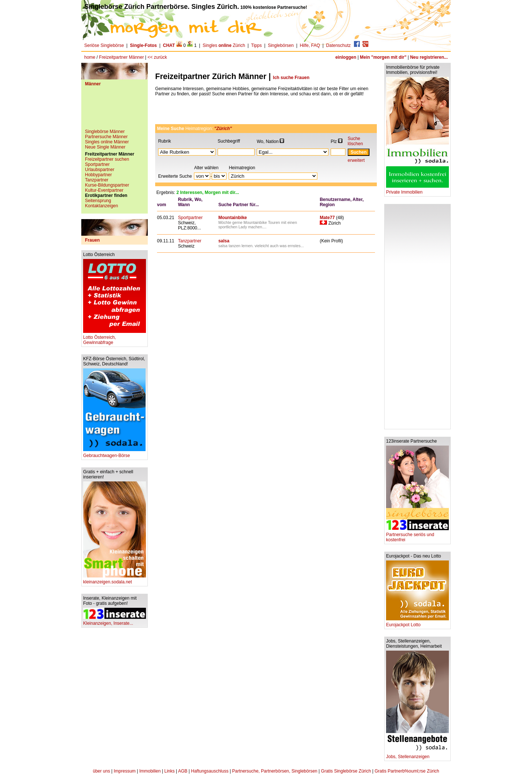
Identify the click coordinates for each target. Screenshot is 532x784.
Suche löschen (355, 141)
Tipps (257, 45)
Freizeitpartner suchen (107, 159)
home (90, 57)
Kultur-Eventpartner (104, 190)
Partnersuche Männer (106, 137)
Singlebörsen (281, 45)
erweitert (356, 160)
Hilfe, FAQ (310, 45)
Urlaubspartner (100, 170)
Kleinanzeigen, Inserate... (115, 621)
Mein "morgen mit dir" (383, 57)
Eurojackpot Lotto (417, 623)
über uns (101, 771)
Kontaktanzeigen (101, 206)
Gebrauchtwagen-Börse (114, 454)
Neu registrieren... (429, 57)
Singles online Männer (107, 142)
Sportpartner (97, 164)
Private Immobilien (417, 190)
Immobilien (150, 771)
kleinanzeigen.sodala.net (115, 580)
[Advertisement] (115, 110)
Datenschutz (339, 45)
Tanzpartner (97, 180)
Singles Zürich (224, 45)
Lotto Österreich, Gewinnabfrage (115, 338)
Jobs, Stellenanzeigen (417, 755)
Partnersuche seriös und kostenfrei (417, 535)
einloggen (346, 57)
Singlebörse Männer (105, 132)
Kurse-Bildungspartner (107, 185)
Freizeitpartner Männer (121, 57)
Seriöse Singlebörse (104, 45)
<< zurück (157, 57)
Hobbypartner (98, 175)
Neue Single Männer (105, 147)
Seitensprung (98, 201)
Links (170, 771)
